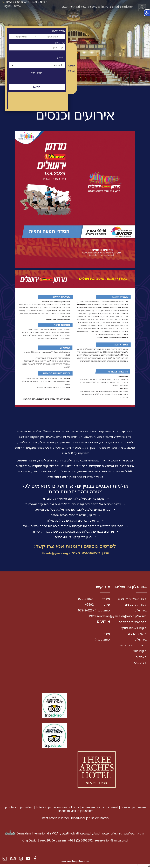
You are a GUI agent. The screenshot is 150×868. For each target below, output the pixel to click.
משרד (106, 599)
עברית (18, 6)
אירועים (114, 7)
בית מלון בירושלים (134, 616)
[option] (75, 43)
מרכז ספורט (94, 7)
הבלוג (65, 7)
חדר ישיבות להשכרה (133, 622)
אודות (130, 7)
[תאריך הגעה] (52, 37)
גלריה (83, 7)
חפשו (37, 87)
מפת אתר (140, 663)
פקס (107, 605)
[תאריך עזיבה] (21, 37)
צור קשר (74, 7)
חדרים (123, 7)
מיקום (105, 7)
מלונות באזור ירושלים (132, 599)
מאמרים (141, 657)
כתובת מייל (103, 610)
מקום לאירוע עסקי (134, 628)
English (7, 6)
